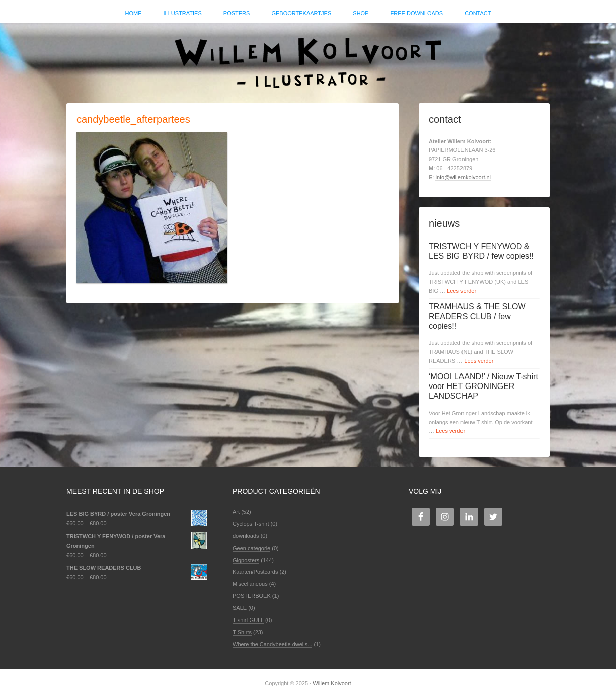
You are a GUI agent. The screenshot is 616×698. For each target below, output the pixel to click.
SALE (240, 608)
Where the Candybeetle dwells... (272, 644)
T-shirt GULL (248, 620)
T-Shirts (242, 632)
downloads (246, 536)
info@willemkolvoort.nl (463, 177)
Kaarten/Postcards (255, 572)
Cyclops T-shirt (251, 524)
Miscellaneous (250, 584)
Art (236, 512)
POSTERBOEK (252, 596)
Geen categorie (251, 548)
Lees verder (461, 291)
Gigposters (246, 560)
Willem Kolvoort (308, 58)
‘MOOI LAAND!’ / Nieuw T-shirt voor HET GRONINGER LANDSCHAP (484, 386)
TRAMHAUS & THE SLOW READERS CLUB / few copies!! (477, 316)
